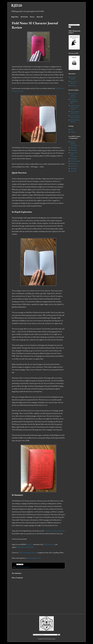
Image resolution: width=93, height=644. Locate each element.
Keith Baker (74, 159)
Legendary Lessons (73, 78)
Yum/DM (73, 171)
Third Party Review (21, 567)
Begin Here (15, 17)
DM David (73, 148)
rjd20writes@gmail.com (33, 558)
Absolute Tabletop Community (74, 143)
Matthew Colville (75, 161)
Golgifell (73, 132)
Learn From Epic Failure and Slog (75, 117)
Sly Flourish (74, 166)
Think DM (73, 169)
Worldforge (74, 86)
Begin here (30, 544)
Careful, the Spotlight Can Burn (74, 101)
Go (70, 27)
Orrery (32, 17)
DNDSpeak (74, 150)
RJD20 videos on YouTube (25, 547)
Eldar (72, 130)
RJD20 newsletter (49, 544)
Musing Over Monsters (74, 82)
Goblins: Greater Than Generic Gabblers (75, 107)
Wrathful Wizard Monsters (75, 121)
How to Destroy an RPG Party (75, 112)
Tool (28, 567)
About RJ (40, 17)
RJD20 (17, 5)
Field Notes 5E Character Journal (54, 531)
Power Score (74, 164)
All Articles (24, 17)
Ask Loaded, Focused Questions (74, 95)
